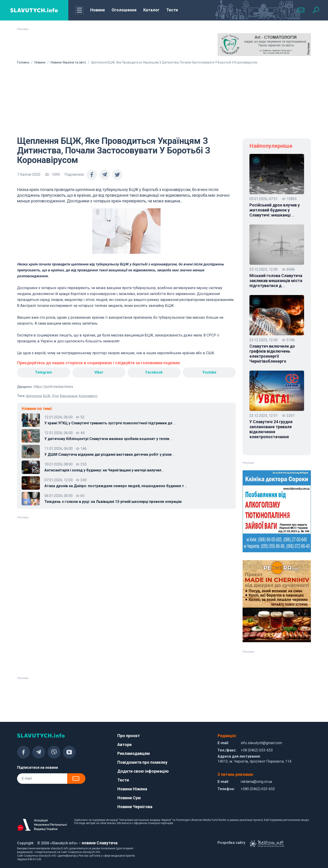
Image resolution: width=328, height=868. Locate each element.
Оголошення (124, 10)
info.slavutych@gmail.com (261, 743)
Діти (55, 396)
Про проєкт (129, 736)
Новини (97, 10)
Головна (23, 62)
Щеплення (34, 396)
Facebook (154, 372)
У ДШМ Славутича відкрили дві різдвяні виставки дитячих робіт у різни (109, 455)
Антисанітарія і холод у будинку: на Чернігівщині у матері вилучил (104, 470)
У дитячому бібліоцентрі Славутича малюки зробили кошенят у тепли (108, 439)
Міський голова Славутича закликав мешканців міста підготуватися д (276, 281)
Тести (172, 10)
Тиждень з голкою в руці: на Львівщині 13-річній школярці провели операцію (113, 502)
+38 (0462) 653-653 (257, 750)
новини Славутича (100, 843)
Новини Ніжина (132, 789)
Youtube (209, 372)
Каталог (151, 10)
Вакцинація (69, 396)
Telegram (44, 372)
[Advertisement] (164, 99)
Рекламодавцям (134, 753)
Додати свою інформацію (143, 771)
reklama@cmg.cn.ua (256, 782)
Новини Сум (129, 798)
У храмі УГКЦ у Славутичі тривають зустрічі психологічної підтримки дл (110, 423)
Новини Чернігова (135, 807)
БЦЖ (47, 396)
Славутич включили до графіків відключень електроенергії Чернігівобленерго (272, 354)
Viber (99, 372)
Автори (124, 745)
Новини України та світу (68, 62)
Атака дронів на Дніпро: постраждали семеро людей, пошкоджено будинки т (116, 486)
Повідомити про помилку (142, 762)
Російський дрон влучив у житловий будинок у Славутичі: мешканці (275, 210)
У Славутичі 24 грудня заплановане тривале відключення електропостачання (271, 429)
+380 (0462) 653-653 (258, 789)
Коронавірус (88, 396)
